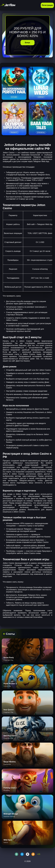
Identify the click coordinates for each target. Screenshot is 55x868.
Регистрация (47, 5)
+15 (39, 854)
